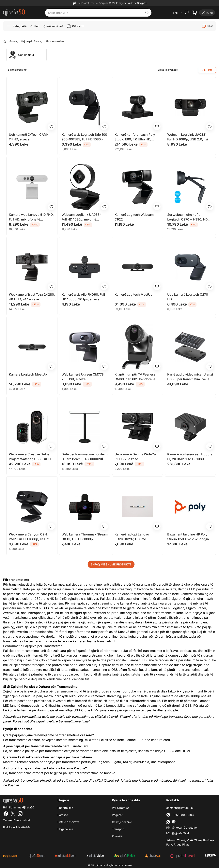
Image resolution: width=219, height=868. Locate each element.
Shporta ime (65, 808)
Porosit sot (21, 721)
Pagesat (117, 815)
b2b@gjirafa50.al (178, 833)
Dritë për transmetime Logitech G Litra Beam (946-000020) (85, 457)
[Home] (5, 41)
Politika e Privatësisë (16, 827)
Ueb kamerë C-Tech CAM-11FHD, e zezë (29, 137)
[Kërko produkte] (95, 13)
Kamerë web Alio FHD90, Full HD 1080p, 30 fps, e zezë (83, 297)
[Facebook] (6, 814)
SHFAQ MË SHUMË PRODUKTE (111, 564)
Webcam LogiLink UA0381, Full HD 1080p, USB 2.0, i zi (188, 137)
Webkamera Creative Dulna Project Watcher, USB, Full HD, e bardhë (31, 457)
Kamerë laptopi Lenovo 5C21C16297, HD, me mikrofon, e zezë (132, 537)
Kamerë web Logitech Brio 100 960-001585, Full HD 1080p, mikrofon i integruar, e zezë (84, 137)
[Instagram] (20, 814)
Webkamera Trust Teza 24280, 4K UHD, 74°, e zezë (32, 297)
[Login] (207, 13)
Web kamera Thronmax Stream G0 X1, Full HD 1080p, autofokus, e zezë (85, 537)
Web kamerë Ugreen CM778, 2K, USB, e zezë (83, 377)
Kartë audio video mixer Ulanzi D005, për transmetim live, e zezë (190, 377)
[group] (26, 55)
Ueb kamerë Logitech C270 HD (188, 297)
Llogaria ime (65, 829)
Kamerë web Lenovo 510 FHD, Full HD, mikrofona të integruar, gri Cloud (31, 217)
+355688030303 (180, 815)
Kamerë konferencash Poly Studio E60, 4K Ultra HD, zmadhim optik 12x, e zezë (135, 137)
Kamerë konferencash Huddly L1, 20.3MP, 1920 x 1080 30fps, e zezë (190, 457)
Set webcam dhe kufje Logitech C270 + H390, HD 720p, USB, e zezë (188, 217)
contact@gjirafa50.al (180, 808)
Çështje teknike (122, 822)
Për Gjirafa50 (120, 808)
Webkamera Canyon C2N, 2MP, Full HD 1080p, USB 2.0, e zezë (31, 537)
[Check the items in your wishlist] (187, 13)
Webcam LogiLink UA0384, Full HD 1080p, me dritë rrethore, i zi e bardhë (82, 217)
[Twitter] (13, 814)
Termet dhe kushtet (17, 820)
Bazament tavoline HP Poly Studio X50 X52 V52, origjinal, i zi (190, 537)
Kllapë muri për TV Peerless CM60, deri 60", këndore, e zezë (135, 377)
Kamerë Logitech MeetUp (133, 294)
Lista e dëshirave (68, 822)
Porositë (63, 815)
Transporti (118, 829)
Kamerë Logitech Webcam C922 (134, 217)
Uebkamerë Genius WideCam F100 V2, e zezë (137, 457)
